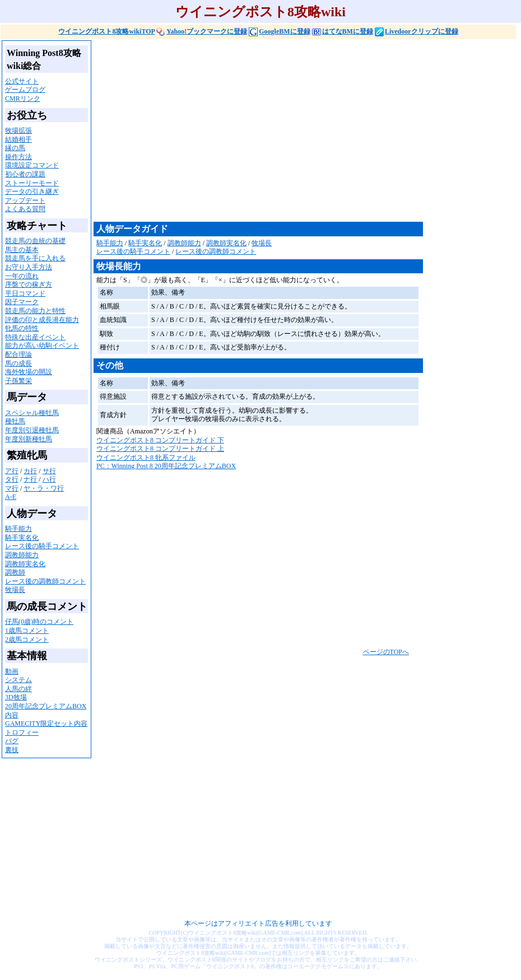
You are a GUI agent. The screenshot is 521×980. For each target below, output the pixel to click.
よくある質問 (25, 209)
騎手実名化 (22, 538)
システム (18, 680)
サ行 (49, 471)
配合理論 (18, 354)
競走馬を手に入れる (35, 258)
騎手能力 (18, 529)
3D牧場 (16, 697)
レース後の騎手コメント (42, 546)
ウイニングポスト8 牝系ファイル (146, 458)
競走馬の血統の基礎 (35, 241)
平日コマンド (25, 293)
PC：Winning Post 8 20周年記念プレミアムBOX (166, 466)
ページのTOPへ (386, 652)
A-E (11, 497)
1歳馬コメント (27, 631)
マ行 (12, 488)
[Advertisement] (262, 130)
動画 (12, 671)
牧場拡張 (18, 130)
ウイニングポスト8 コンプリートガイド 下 (160, 440)
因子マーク (22, 302)
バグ (12, 741)
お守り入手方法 (29, 267)
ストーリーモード (32, 183)
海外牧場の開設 (29, 372)
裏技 (12, 750)
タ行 (12, 479)
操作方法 (18, 157)
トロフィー (22, 732)
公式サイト (22, 81)
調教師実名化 (25, 564)
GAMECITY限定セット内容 (46, 724)
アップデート (25, 200)
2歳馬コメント (27, 640)
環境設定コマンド (32, 165)
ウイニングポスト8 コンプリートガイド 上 (160, 449)
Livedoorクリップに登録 (417, 31)
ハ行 (49, 479)
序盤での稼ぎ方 (29, 284)
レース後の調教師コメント (45, 581)
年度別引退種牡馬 (32, 430)
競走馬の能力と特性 (35, 311)
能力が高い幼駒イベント (42, 346)
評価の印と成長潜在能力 (42, 320)
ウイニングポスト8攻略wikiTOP (106, 31)
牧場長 (15, 590)
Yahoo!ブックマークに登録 (202, 31)
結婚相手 (18, 139)
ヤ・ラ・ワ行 (44, 488)
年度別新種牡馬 (29, 439)
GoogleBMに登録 (279, 31)
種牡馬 (15, 421)
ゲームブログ (25, 90)
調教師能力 (22, 555)
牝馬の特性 (22, 328)
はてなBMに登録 (343, 31)
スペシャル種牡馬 (32, 413)
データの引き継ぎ (32, 192)
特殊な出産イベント (35, 337)
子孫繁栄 (18, 381)
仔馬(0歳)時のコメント (39, 622)
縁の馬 (15, 148)
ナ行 (30, 479)
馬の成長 (18, 363)
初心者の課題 (25, 174)
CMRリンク (23, 99)
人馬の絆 (18, 689)
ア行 (12, 471)
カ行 (30, 471)
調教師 (15, 572)
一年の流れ (22, 276)
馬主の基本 (22, 250)
